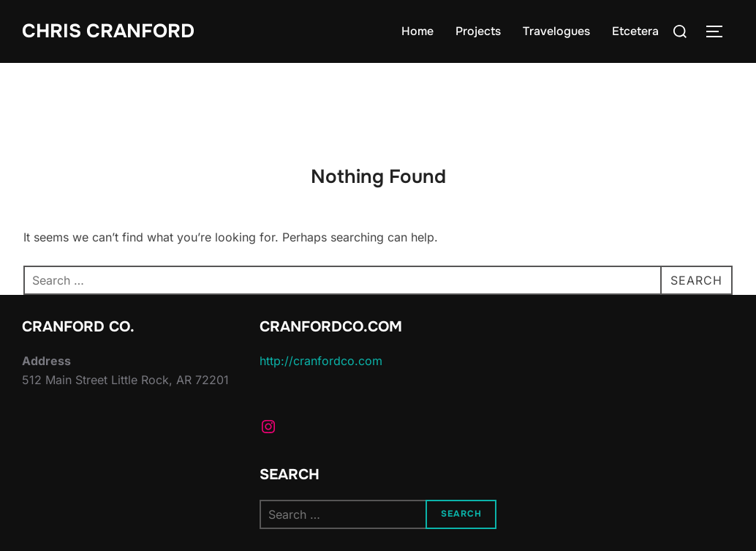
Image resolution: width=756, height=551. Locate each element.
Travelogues (556, 31)
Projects (478, 31)
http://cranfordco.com (321, 361)
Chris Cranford (108, 31)
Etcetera (635, 31)
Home (417, 31)
